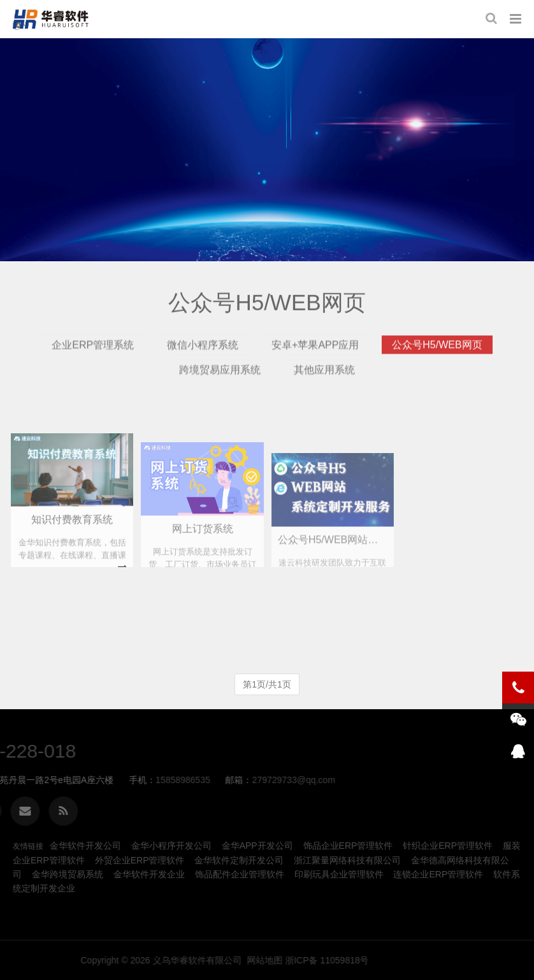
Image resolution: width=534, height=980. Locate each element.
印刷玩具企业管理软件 (339, 874)
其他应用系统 (324, 384)
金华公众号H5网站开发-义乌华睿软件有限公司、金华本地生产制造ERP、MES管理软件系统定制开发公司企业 (54, 19)
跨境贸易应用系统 (220, 384)
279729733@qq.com (112, 780)
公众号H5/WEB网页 (437, 358)
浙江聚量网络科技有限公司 (347, 860)
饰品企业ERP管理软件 (348, 846)
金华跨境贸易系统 (68, 874)
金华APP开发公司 (257, 846)
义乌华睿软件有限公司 (383, 960)
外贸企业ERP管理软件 (140, 860)
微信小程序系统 (203, 358)
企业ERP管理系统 (93, 358)
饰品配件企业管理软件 (240, 874)
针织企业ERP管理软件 (448, 846)
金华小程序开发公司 (171, 846)
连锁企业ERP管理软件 (438, 874)
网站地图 (451, 960)
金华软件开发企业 (149, 874)
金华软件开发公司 (85, 846)
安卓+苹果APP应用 (315, 358)
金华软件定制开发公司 (239, 860)
